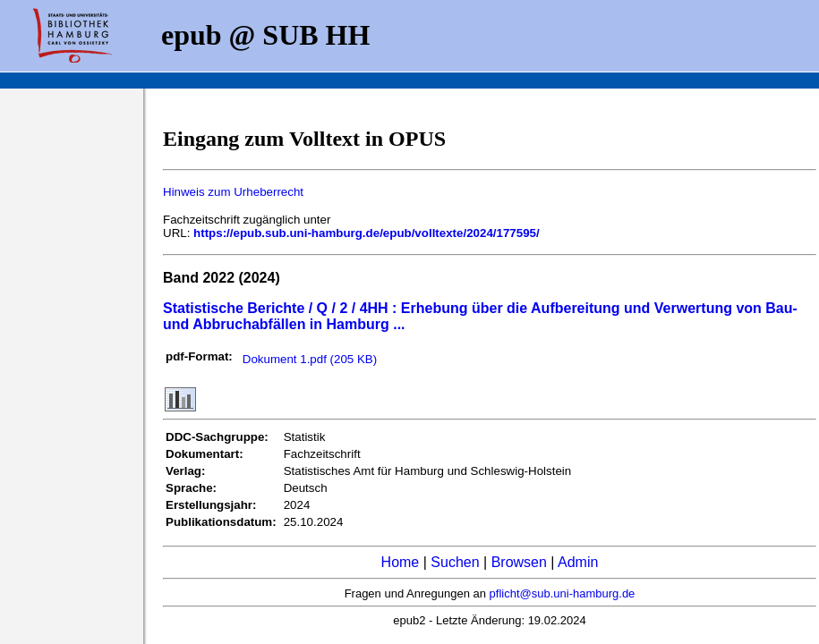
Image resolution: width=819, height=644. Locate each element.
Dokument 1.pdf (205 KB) (310, 359)
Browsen (519, 562)
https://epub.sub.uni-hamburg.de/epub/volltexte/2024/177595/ (367, 233)
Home (401, 562)
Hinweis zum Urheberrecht (233, 192)
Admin (578, 562)
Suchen (455, 562)
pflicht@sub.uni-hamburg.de (563, 593)
